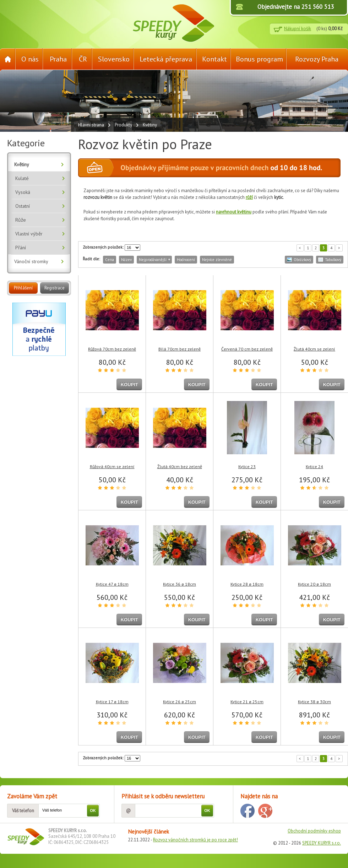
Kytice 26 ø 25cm (180, 702)
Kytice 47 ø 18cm (112, 584)
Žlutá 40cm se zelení (314, 349)
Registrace (55, 288)
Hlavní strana (91, 125)
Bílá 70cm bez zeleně (180, 349)
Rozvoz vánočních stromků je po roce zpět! (195, 840)
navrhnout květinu (234, 212)
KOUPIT (129, 384)
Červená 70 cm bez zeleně (247, 349)
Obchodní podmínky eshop (314, 831)
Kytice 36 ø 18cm (180, 584)
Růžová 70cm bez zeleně (112, 349)
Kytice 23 (247, 466)
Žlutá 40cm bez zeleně (180, 466)
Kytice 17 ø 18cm (112, 702)
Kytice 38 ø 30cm (314, 702)
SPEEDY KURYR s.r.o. (322, 843)
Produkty (123, 125)
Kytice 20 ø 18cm (314, 584)
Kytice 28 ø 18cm (247, 584)
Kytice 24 (314, 466)
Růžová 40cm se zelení (112, 466)
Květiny (150, 125)
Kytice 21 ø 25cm (247, 702)
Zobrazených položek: (103, 247)
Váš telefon (23, 811)
